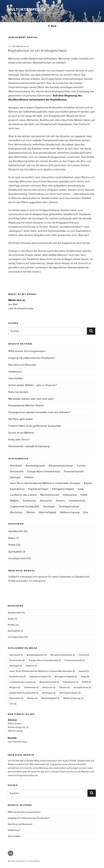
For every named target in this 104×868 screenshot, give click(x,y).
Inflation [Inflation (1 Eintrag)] (31, 666)
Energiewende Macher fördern (26, 405)
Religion (15, 501)
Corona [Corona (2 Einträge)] (84, 655)
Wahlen (31, 512)
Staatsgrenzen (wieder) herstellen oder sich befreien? (39, 412)
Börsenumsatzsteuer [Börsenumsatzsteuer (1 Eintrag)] (63, 655)
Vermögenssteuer (69, 506)
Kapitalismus (17, 489)
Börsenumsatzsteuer (61, 466)
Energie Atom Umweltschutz (44, 471)
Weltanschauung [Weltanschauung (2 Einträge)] (73, 698)
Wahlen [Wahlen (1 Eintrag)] (32, 698)
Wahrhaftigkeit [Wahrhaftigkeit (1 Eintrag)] (50, 698)
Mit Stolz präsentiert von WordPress (24, 861)
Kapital (88, 483)
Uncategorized (17, 558)
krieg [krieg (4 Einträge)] (85, 677)
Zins (86, 512)
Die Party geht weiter (21, 419)
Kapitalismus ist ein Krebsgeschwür (38, 51)
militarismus (70, 495)
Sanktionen (30, 501)
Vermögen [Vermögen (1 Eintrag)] (49, 693)
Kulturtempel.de (27, 10)
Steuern (60, 501)
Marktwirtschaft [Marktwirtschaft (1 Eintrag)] (49, 682)
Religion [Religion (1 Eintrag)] (15, 687)
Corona (81, 466)
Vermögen (49, 506)
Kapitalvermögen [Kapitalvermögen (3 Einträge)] (40, 677)
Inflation (29, 477)
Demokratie (17, 471)
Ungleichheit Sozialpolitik (25, 506)
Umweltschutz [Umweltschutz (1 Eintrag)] (82, 687)
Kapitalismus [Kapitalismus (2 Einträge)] (18, 677)
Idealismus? (15, 372)
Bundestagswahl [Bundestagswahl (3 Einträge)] (37, 655)
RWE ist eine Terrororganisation (27, 351)
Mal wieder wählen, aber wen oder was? (31, 399)
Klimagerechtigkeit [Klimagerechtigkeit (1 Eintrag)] (66, 677)
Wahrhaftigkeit (47, 512)
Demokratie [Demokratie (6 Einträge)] (17, 660)
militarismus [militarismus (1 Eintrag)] (70, 682)
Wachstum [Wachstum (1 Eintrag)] (16, 698)
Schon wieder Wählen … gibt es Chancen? (33, 385)
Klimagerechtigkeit (63, 489)
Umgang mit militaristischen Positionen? (32, 358)
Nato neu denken (18, 392)
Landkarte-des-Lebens (23, 495)
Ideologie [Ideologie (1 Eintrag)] (16, 666)
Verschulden (16, 378)
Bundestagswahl (35, 466)
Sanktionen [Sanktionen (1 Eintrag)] (31, 687)
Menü (52, 26)
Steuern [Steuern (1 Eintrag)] (65, 687)
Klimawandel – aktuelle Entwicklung (29, 446)
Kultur (12, 538)
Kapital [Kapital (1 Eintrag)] (84, 671)
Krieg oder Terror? (19, 439)
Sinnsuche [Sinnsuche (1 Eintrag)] (49, 687)
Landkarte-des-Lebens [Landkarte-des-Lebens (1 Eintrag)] (23, 682)
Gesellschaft (16, 531)
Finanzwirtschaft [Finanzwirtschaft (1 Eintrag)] (75, 660)
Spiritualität (15, 552)
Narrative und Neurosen (22, 365)
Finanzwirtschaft (74, 471)
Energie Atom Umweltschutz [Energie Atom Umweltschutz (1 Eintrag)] (45, 660)
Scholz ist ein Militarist (21, 433)
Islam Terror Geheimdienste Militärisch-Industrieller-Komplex (45, 483)
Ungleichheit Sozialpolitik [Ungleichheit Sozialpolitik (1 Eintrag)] (24, 693)
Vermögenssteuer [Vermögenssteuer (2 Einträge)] (70, 693)
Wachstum (16, 512)
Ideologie (15, 477)
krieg (81, 489)
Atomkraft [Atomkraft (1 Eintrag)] (16, 655)
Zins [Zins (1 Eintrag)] (13, 704)
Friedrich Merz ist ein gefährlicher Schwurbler (35, 426)
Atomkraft (16, 466)
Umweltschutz (77, 501)
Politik (84, 495)
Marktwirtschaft (50, 495)
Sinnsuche (46, 501)
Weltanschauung (70, 512)
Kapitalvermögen (38, 489)
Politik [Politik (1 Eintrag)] (87, 682)
